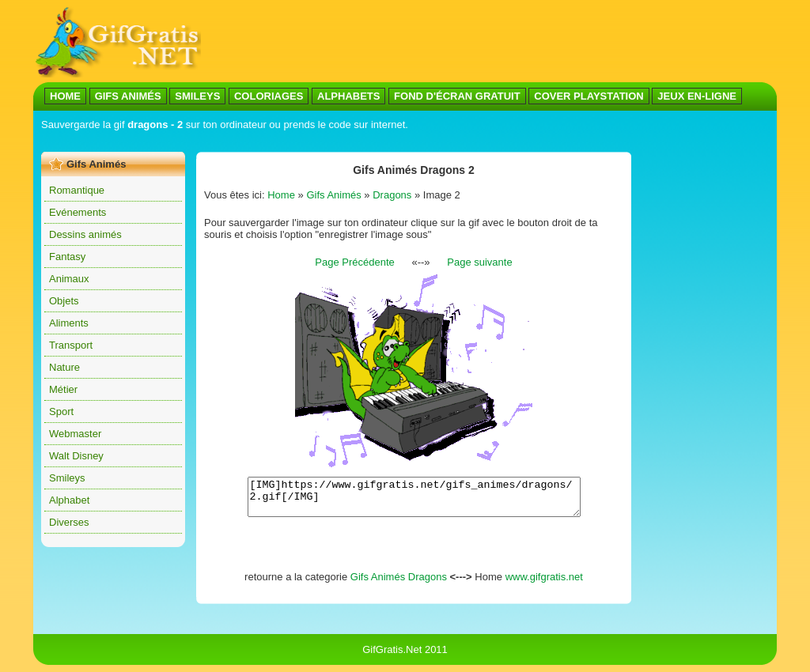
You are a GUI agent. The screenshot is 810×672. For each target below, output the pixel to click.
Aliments (69, 323)
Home (281, 195)
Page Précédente (354, 262)
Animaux (69, 279)
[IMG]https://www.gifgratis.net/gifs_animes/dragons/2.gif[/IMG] (414, 500)
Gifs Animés (333, 195)
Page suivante (479, 262)
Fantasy (67, 257)
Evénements (78, 212)
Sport (61, 412)
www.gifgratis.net (544, 584)
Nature (64, 367)
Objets (64, 301)
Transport (71, 345)
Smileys (67, 478)
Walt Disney (76, 456)
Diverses (69, 522)
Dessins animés (85, 234)
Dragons (392, 195)
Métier (63, 389)
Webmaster (75, 434)
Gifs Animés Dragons (399, 584)
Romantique (77, 190)
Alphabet (69, 500)
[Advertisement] (489, 42)
